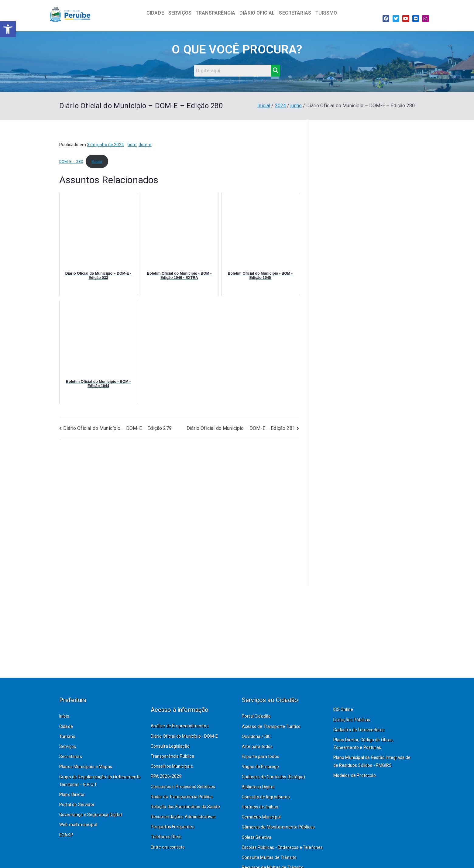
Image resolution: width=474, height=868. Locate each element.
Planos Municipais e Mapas (86, 767)
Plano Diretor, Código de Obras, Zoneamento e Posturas (364, 744)
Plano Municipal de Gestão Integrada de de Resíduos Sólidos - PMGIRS (372, 761)
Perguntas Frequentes (173, 827)
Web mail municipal (78, 825)
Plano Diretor (72, 794)
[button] (8, 29)
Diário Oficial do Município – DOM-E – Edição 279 (117, 428)
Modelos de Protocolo (355, 775)
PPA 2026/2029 (166, 776)
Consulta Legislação (170, 746)
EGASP (66, 835)
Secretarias (71, 756)
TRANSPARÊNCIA (215, 13)
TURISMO (326, 13)
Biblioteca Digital (258, 787)
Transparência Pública (172, 756)
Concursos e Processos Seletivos (183, 787)
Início (64, 716)
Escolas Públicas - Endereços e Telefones (282, 847)
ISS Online (343, 709)
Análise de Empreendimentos (180, 726)
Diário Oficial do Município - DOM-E (184, 736)
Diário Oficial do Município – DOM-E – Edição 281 (241, 428)
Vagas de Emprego (261, 767)
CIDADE (155, 13)
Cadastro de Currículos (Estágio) (273, 777)
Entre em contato (168, 847)
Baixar (97, 161)
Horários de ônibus (260, 807)
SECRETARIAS (295, 13)
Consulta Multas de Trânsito (269, 857)
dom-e (145, 145)
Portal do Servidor (77, 805)
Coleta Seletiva (257, 837)
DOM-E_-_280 (71, 161)
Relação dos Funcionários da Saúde (185, 807)
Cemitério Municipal (261, 817)
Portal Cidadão (256, 716)
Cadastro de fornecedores (359, 730)
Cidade (66, 726)
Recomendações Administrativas (183, 817)
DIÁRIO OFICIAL (257, 13)
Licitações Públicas (352, 720)
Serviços (68, 746)
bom (132, 145)
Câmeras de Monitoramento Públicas (278, 827)
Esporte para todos (261, 756)
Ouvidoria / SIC (256, 736)
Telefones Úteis (166, 837)
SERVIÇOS (180, 13)
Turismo (67, 736)
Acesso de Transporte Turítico (271, 726)
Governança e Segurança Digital (91, 815)
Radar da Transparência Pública (182, 797)
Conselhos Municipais (172, 766)
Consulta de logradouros (266, 797)
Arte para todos (257, 746)
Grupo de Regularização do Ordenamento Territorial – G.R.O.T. (100, 781)
